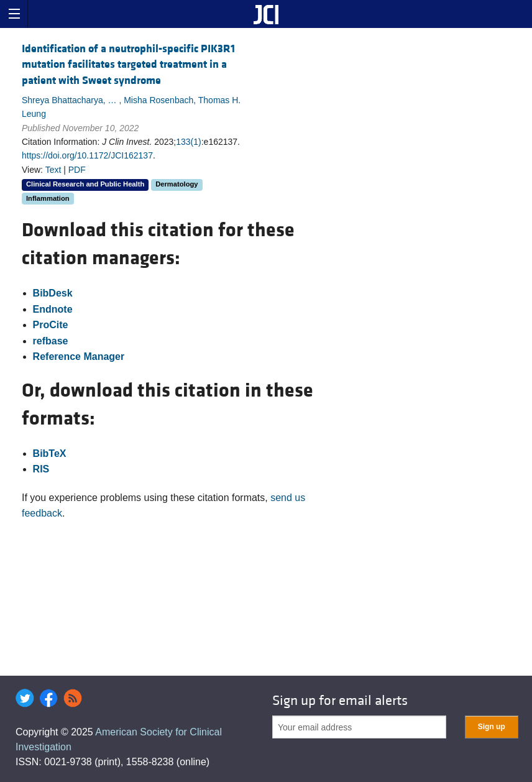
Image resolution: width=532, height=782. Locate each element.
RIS (41, 469)
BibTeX (50, 453)
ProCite (51, 325)
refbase (51, 341)
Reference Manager (79, 356)
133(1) (188, 142)
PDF (77, 170)
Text (53, 170)
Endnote (53, 309)
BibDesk (53, 293)
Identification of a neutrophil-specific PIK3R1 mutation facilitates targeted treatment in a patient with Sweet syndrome (128, 64)
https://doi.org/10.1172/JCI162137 (87, 155)
